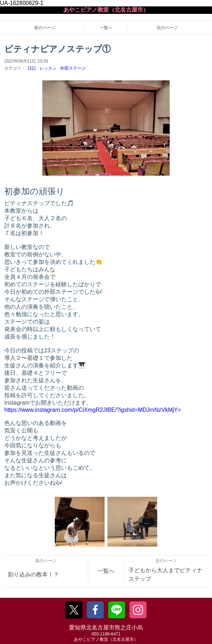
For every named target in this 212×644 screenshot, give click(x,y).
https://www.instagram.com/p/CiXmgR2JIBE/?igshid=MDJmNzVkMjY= (93, 410)
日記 (32, 68)
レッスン (48, 68)
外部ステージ (73, 68)
